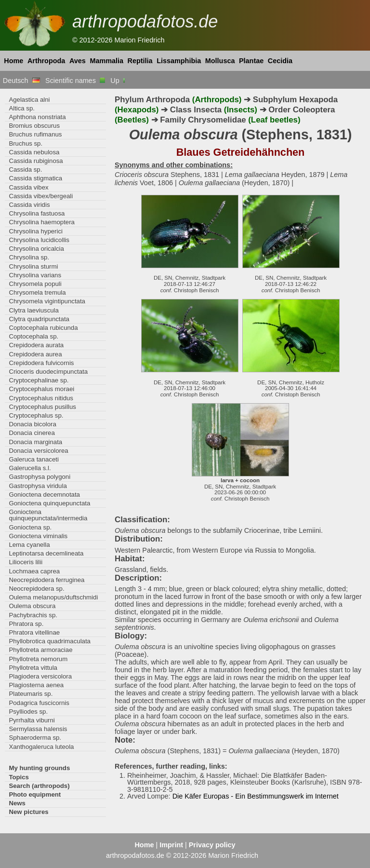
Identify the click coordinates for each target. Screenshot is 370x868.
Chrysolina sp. (29, 257)
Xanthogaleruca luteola (41, 747)
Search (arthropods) (39, 786)
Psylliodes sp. (28, 712)
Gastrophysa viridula (38, 486)
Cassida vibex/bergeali (41, 196)
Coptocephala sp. (33, 336)
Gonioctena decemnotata (44, 495)
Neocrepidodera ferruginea (46, 580)
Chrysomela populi (35, 284)
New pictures (28, 812)
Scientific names (75, 81)
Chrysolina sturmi (33, 266)
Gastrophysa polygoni (40, 477)
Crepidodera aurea (35, 354)
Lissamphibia (179, 61)
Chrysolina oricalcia (36, 249)
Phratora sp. (26, 624)
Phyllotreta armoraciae (40, 650)
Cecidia (280, 61)
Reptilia (140, 61)
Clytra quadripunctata (39, 319)
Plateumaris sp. (31, 694)
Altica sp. (22, 108)
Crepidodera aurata (36, 345)
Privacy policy (212, 845)
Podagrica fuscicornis (39, 703)
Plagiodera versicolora (40, 676)
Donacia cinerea (32, 433)
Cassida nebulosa (34, 152)
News (17, 803)
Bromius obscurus (34, 126)
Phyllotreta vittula (33, 668)
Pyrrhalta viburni (32, 720)
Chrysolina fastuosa (37, 213)
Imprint (171, 845)
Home (13, 61)
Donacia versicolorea (38, 451)
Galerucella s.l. (30, 468)
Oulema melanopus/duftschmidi (53, 597)
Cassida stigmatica (35, 178)
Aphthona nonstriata (37, 117)
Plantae (251, 61)
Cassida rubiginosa (36, 161)
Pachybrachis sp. (33, 615)
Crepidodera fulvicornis (41, 363)
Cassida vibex (28, 187)
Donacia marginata (35, 442)
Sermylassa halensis (38, 729)
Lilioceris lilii (26, 562)
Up (118, 81)
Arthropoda (46, 61)
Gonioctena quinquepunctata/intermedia (48, 515)
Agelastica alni (29, 100)
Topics (19, 777)
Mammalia (106, 61)
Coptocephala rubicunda (43, 328)
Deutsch (21, 81)
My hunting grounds (39, 768)
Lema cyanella (29, 545)
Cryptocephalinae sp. (39, 380)
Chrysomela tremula (37, 292)
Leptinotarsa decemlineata (46, 553)
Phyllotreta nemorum (38, 659)
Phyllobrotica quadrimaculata (50, 641)
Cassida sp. (25, 170)
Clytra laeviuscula (33, 310)
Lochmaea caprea (34, 571)
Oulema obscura (32, 606)
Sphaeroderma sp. (35, 738)
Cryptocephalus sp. (36, 415)
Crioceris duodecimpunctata (48, 372)
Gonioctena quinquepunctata (49, 503)
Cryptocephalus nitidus (41, 398)
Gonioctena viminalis (38, 536)
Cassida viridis (29, 205)
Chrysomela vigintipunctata (47, 301)
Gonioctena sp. (30, 527)
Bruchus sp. (26, 143)
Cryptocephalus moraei (41, 389)
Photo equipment (35, 794)
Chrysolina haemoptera (42, 222)
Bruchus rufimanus (35, 134)
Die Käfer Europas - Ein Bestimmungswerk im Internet (256, 796)
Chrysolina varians (35, 275)
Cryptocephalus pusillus (42, 407)
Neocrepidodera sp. (36, 589)
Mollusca (220, 61)
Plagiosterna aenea (36, 685)
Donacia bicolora (32, 424)
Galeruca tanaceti (34, 459)
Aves (78, 61)
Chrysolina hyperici (36, 231)
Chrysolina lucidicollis (39, 240)
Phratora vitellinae (34, 632)
